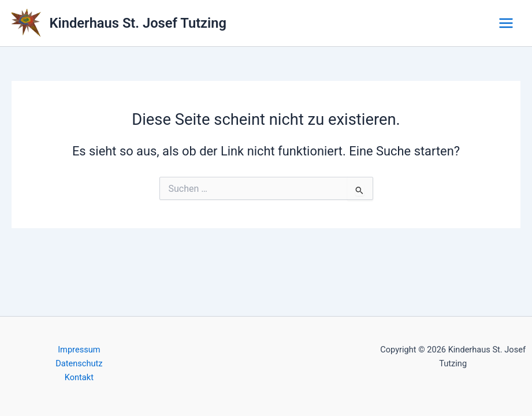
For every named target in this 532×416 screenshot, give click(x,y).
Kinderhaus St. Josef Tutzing (138, 23)
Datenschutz (79, 363)
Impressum (79, 350)
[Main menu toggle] (506, 23)
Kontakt (79, 377)
